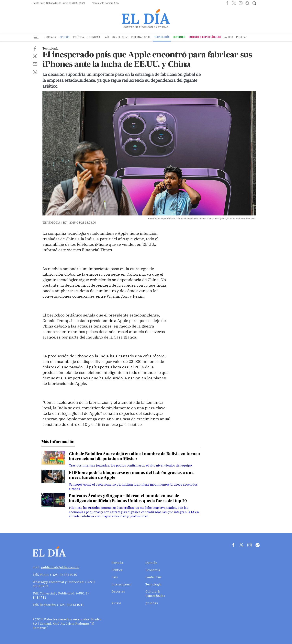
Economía (94, 37)
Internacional (141, 37)
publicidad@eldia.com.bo (60, 567)
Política (79, 37)
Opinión (65, 37)
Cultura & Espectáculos (205, 37)
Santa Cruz (120, 37)
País (106, 37)
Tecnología (162, 37)
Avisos (229, 37)
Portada (51, 37)
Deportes (179, 37)
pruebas (242, 37)
